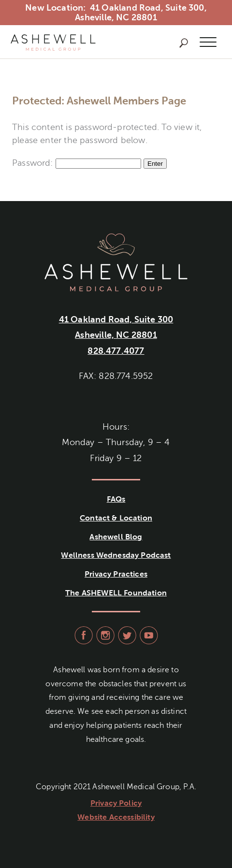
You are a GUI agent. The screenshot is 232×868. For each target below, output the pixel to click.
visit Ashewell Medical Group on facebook (82, 635)
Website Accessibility (116, 817)
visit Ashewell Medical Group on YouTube (148, 635)
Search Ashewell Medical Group (184, 43)
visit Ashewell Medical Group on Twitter (126, 635)
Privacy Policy (116, 803)
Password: (77, 163)
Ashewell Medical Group (53, 42)
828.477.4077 (116, 351)
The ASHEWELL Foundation (116, 593)
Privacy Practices (116, 574)
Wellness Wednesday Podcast (116, 555)
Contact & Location (116, 518)
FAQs (116, 499)
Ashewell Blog (116, 537)
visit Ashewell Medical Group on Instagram (104, 635)
